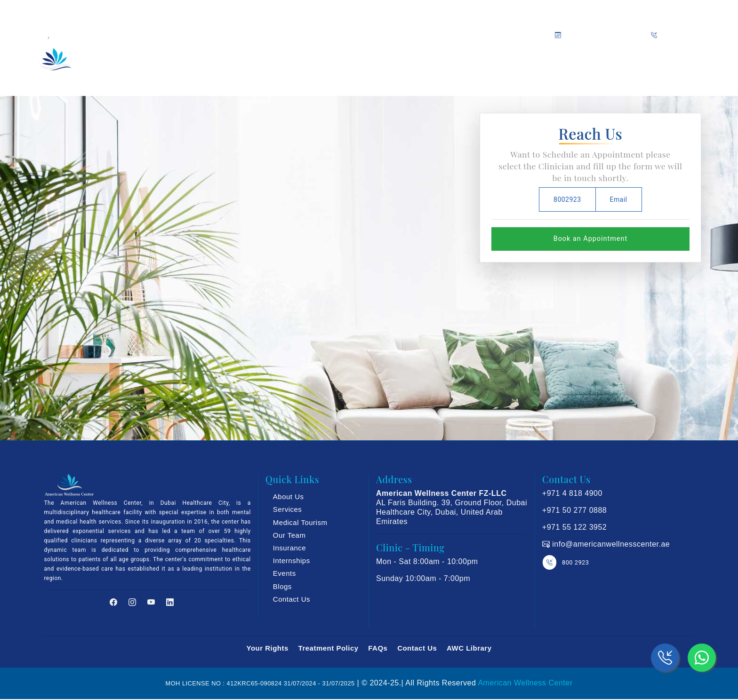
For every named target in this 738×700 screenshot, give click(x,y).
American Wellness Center (525, 683)
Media (473, 62)
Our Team (323, 62)
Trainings (427, 62)
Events (285, 573)
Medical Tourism (300, 522)
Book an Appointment (590, 239)
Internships (292, 561)
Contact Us (292, 599)
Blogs (282, 586)
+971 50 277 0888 (574, 510)
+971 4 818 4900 (572, 493)
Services (288, 509)
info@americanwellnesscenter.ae (610, 544)
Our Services (263, 62)
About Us (203, 62)
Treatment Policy (329, 648)
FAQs (378, 648)
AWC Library (469, 648)
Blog (568, 62)
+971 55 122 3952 (574, 527)
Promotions (524, 62)
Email (619, 199)
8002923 (567, 199)
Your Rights (267, 648)
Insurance (378, 62)
